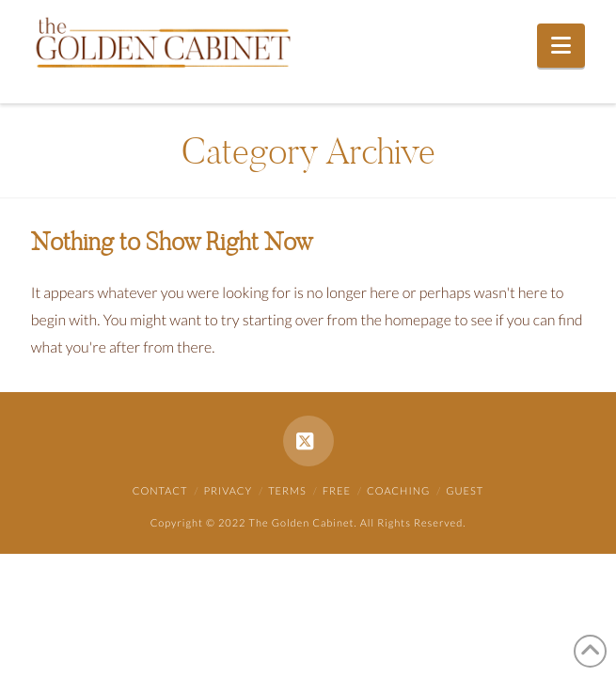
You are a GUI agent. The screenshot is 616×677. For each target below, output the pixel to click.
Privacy (229, 491)
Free (337, 491)
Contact (160, 491)
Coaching (398, 491)
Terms (287, 491)
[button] (561, 46)
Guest (465, 491)
